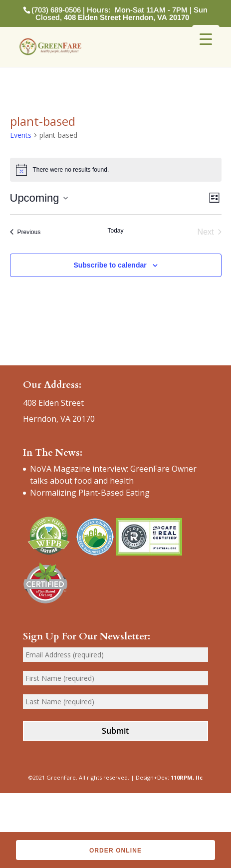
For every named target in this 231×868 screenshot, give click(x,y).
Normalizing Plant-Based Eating (90, 493)
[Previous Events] (25, 232)
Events (21, 135)
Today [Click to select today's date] (115, 231)
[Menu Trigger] (206, 39)
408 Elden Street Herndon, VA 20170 (126, 17)
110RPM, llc (187, 777)
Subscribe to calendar (110, 265)
